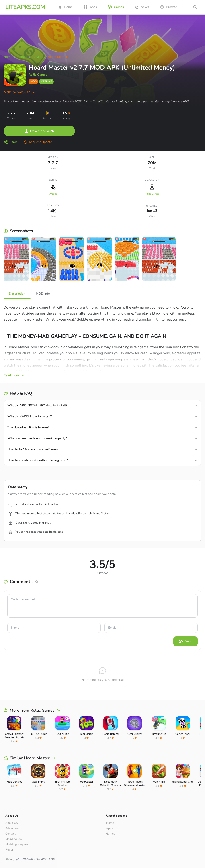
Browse (168, 7)
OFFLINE (46, 81)
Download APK (39, 131)
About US (12, 823)
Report (10, 850)
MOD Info (43, 294)
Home (65, 7)
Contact (10, 834)
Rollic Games (38, 75)
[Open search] (195, 7)
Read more (14, 375)
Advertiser (12, 828)
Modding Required (17, 844)
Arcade (53, 194)
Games (116, 7)
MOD (33, 81)
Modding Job (14, 839)
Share (11, 142)
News (142, 7)
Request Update (38, 142)
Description (17, 294)
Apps (90, 7)
